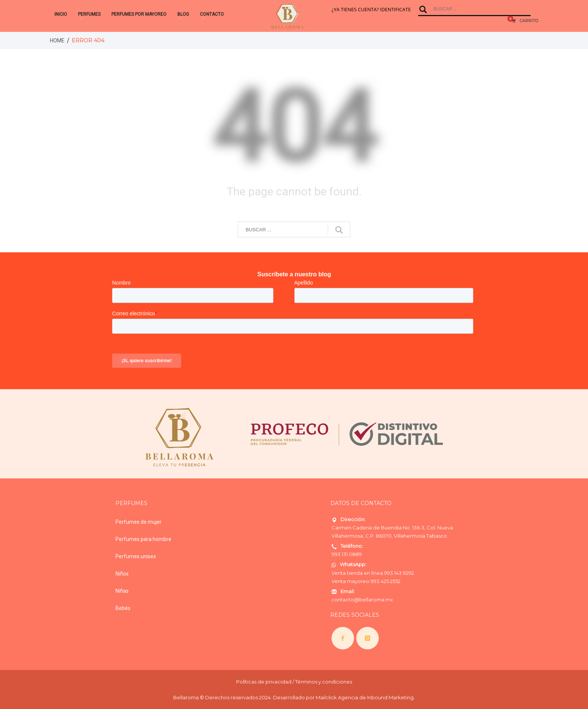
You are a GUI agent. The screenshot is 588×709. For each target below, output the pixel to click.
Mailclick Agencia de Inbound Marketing (365, 697)
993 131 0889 (347, 554)
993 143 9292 (399, 573)
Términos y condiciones (324, 682)
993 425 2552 (385, 581)
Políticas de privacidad (264, 682)
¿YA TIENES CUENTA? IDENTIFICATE (371, 9)
